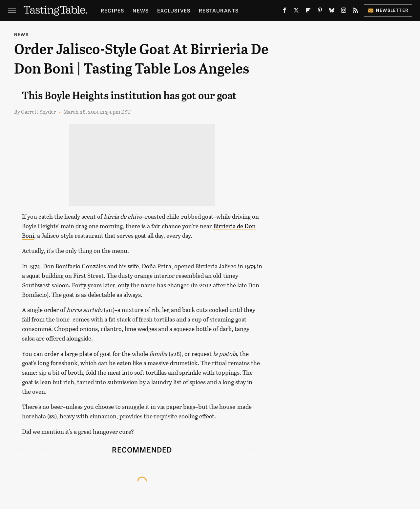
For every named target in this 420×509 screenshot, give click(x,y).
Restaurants (219, 10)
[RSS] (355, 12)
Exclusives (174, 10)
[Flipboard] (308, 12)
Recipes (112, 10)
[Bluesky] (332, 12)
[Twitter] (296, 12)
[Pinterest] (320, 12)
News (141, 10)
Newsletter (388, 10)
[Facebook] (284, 12)
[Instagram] (344, 12)
